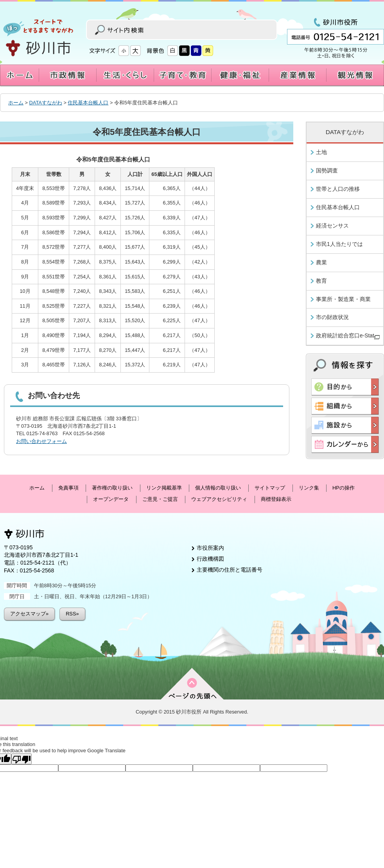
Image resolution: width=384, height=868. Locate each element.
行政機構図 (210, 559)
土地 (321, 152)
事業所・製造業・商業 (343, 299)
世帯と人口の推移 (338, 189)
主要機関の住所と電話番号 (230, 570)
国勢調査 (327, 170)
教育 (321, 281)
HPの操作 (344, 488)
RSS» (72, 614)
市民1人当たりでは (339, 244)
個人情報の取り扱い (218, 488)
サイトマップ (270, 488)
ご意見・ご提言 (160, 499)
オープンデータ (111, 499)
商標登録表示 (276, 499)
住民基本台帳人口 (88, 103)
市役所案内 (210, 548)
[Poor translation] (22, 759)
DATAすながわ (46, 103)
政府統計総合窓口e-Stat (348, 336)
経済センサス (332, 226)
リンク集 (309, 488)
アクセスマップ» (29, 614)
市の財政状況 (332, 317)
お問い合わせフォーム (41, 441)
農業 (321, 262)
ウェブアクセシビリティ (219, 499)
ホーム (16, 103)
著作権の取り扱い (112, 488)
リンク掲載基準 (164, 488)
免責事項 (68, 488)
